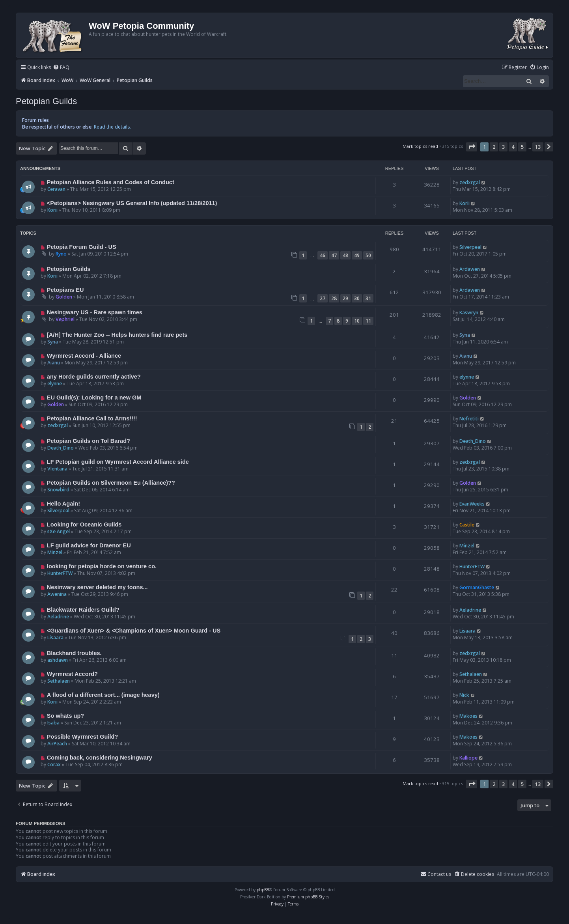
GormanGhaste (477, 587)
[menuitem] (61, 68)
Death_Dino (61, 448)
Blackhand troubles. (74, 653)
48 (345, 255)
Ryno (61, 254)
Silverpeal (470, 247)
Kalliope (468, 758)
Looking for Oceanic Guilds (84, 525)
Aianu (54, 363)
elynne (55, 384)
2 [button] (494, 147)
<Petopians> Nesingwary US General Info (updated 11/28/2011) (132, 203)
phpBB (263, 890)
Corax (54, 764)
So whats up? (65, 716)
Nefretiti (469, 419)
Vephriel (65, 319)
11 (368, 321)
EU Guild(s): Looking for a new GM (94, 398)
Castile (467, 525)
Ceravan (56, 189)
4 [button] (513, 147)
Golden (64, 297)
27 (323, 298)
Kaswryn (469, 313)
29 (345, 298)
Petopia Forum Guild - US (82, 247)
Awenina (57, 594)
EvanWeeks (472, 504)
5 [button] (522, 147)
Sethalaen (59, 681)
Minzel (55, 552)
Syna (53, 342)
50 (368, 255)
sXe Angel (59, 531)
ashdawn (58, 660)
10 (357, 321)
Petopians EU (65, 290)
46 (323, 255)
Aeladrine (58, 617)
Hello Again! (63, 504)
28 (334, 298)
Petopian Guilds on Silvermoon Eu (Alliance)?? (111, 483)
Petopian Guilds (46, 101)
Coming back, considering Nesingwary (100, 758)
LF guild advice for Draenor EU (89, 545)
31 (368, 298)
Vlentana (57, 469)
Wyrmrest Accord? (72, 674)
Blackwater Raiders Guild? (83, 610)
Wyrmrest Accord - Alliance (84, 356)
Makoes (468, 716)
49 (357, 255)
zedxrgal (470, 182)
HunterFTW (60, 573)
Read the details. (112, 127)
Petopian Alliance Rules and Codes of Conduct (111, 182)
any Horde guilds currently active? (94, 377)
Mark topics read (420, 146)
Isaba (53, 723)
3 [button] (503, 147)
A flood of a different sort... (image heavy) (103, 695)
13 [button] (538, 147)
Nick (464, 695)
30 (357, 298)
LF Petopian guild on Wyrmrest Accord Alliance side (118, 462)
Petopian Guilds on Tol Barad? (89, 441)
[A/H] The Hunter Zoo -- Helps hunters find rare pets (117, 335)
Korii (52, 210)
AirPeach (57, 744)
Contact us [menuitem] (436, 874)
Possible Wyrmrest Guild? (82, 737)
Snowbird (58, 490)
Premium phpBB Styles (308, 897)
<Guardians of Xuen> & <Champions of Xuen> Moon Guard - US (134, 631)
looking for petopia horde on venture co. (102, 566)
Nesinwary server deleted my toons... (97, 587)
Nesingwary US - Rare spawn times (95, 312)
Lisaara (55, 637)
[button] (472, 147)
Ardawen (470, 269)
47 (334, 255)
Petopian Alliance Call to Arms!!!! (92, 418)
